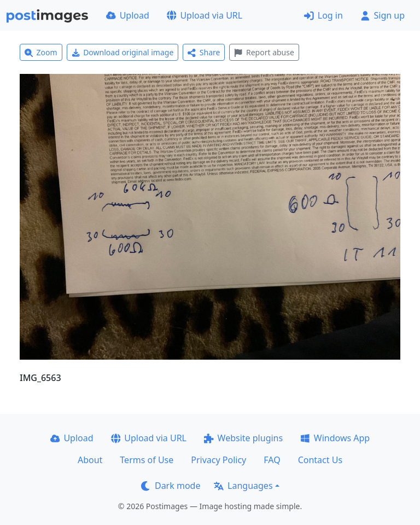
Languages (243, 486)
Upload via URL (205, 15)
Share (204, 52)
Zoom (41, 52)
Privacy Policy (218, 460)
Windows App (335, 438)
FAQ (272, 460)
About (90, 460)
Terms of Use (147, 460)
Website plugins (243, 438)
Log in (323, 15)
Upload (128, 15)
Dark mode (171, 486)
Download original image (123, 52)
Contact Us (320, 460)
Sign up (383, 15)
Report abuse (264, 52)
